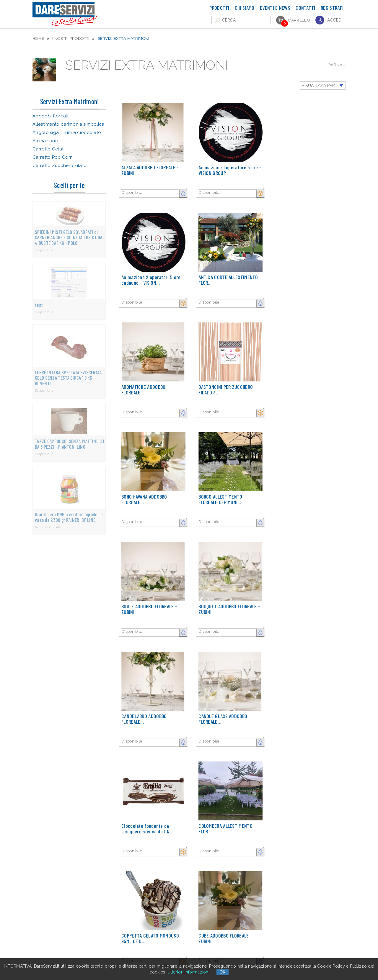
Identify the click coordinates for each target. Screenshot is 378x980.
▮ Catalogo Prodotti (107, 932)
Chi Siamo (245, 8)
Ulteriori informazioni (188, 972)
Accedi (335, 20)
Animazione (45, 141)
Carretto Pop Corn (53, 157)
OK (223, 972)
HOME (38, 38)
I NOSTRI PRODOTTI (71, 38)
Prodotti (219, 8)
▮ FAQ (96, 938)
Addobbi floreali (50, 116)
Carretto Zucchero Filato (60, 165)
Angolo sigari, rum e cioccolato (67, 132)
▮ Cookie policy (104, 957)
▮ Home (97, 926)
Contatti (305, 8)
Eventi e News (275, 8)
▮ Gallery (98, 944)
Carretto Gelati (49, 149)
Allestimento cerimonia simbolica (69, 124)
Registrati (332, 8)
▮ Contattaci (101, 951)
